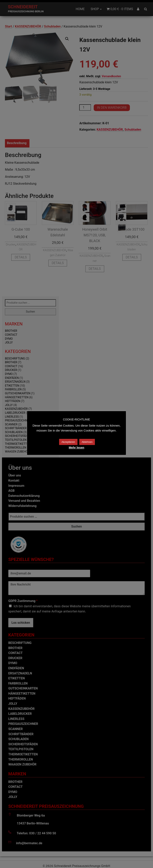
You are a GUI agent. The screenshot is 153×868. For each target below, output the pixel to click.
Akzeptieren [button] (68, 442)
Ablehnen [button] (87, 442)
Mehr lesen (76, 447)
